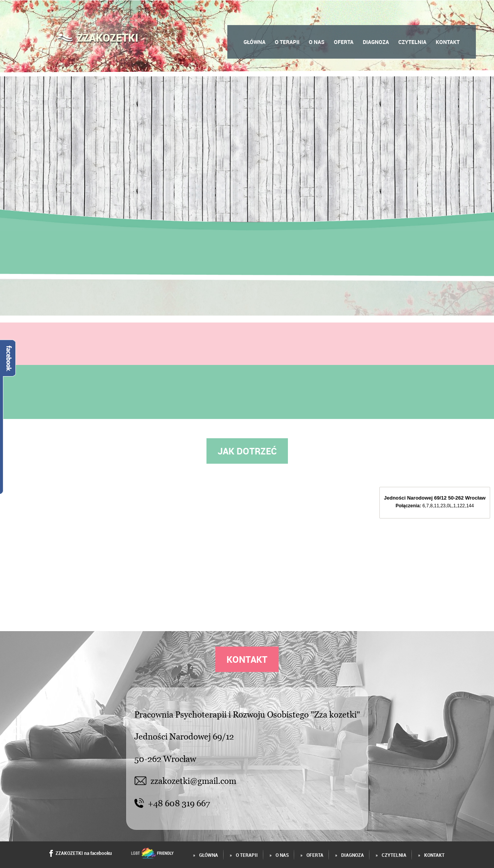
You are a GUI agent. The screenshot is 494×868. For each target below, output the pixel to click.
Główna (255, 42)
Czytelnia (412, 42)
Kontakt (448, 42)
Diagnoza (376, 42)
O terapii (287, 42)
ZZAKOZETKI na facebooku (81, 853)
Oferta (344, 42)
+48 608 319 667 (172, 803)
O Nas (317, 42)
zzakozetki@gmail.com (185, 781)
